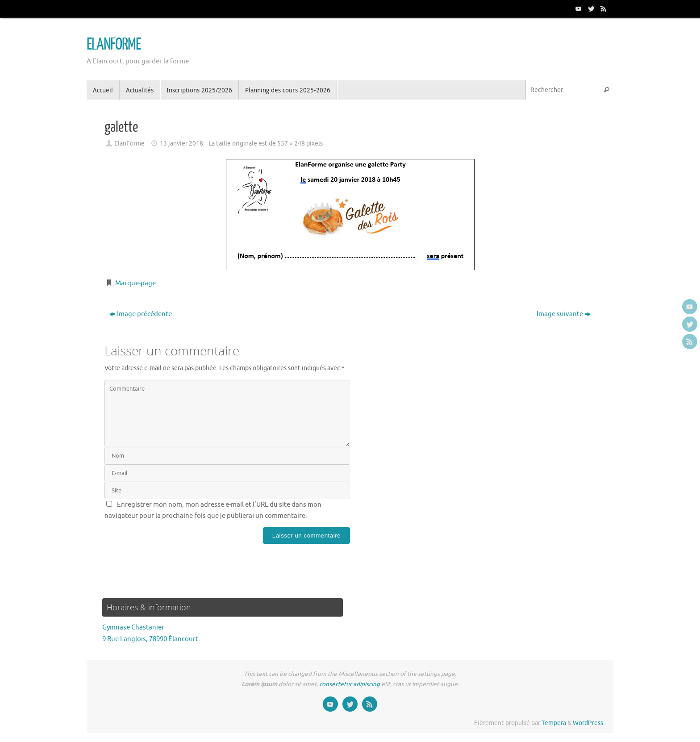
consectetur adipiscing (350, 684)
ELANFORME (114, 45)
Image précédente (141, 314)
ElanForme (129, 144)
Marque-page (135, 283)
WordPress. (589, 723)
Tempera (554, 723)
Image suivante (564, 314)
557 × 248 (291, 144)
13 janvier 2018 (181, 144)
